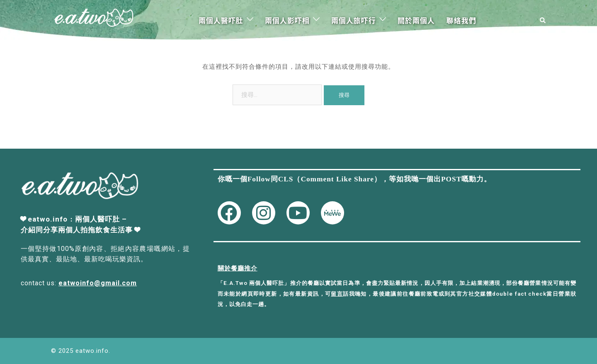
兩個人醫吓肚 (221, 20)
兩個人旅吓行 (354, 20)
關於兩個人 (416, 20)
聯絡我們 (461, 20)
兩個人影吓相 (287, 20)
